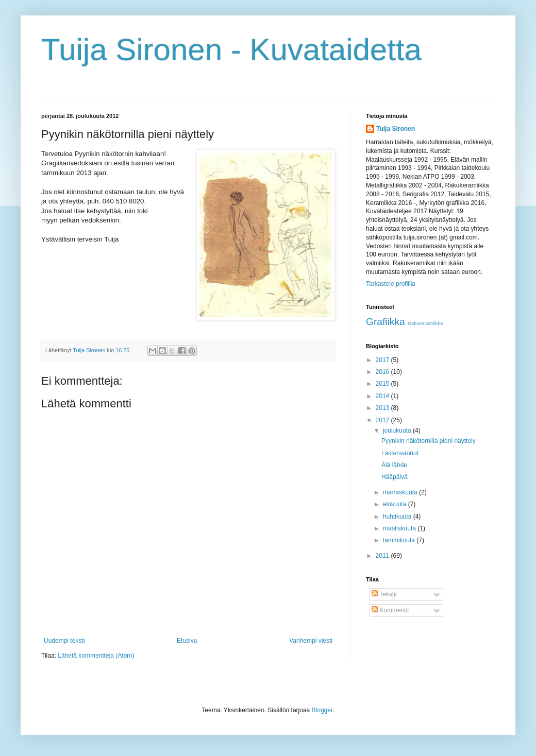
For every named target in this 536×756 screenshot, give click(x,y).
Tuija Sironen (396, 129)
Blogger (322, 710)
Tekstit (384, 594)
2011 (383, 556)
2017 (383, 360)
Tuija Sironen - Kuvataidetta (231, 50)
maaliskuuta (400, 528)
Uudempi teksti (64, 641)
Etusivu (187, 641)
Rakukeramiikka (425, 323)
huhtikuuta (398, 517)
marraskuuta (401, 492)
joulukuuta (398, 431)
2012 (383, 420)
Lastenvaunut (400, 453)
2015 (383, 384)
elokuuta (396, 504)
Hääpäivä (395, 477)
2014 (383, 396)
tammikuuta (400, 540)
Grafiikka (386, 322)
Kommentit (390, 610)
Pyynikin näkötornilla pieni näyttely (429, 441)
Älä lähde (394, 465)
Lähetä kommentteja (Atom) (96, 656)
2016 (383, 372)
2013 (383, 408)
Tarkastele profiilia (391, 284)
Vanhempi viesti (311, 641)
